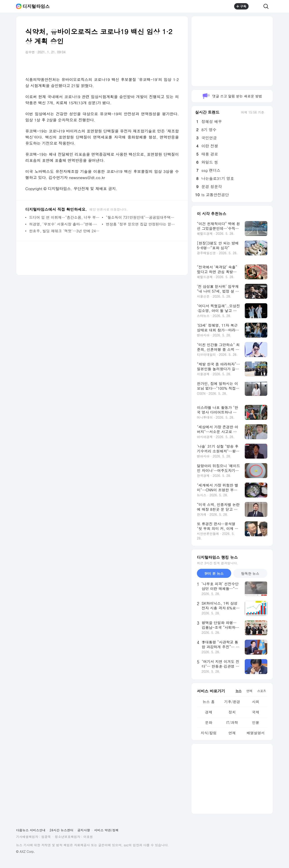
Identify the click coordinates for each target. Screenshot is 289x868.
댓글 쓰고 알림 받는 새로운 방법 (232, 96)
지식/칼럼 (209, 733)
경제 (209, 712)
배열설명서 (256, 733)
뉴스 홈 (209, 702)
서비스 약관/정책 (106, 830)
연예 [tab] (249, 691)
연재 (232, 733)
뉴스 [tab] (238, 691)
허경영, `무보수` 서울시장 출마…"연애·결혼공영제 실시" (64, 224)
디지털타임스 (36, 6)
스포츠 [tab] (262, 691)
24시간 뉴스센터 (62, 830)
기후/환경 (232, 702)
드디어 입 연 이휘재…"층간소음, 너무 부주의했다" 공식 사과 (64, 217)
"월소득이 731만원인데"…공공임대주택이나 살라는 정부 (141, 217)
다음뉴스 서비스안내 (31, 830)
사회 (256, 702)
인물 (256, 722)
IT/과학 (232, 722)
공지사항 (84, 830)
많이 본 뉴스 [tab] (214, 573)
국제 (256, 712)
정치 (232, 712)
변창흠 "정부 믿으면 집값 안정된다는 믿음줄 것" (141, 224)
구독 (241, 6)
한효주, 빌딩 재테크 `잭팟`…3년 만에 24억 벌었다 (64, 231)
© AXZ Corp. (25, 852)
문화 (209, 722)
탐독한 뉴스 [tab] (250, 573)
